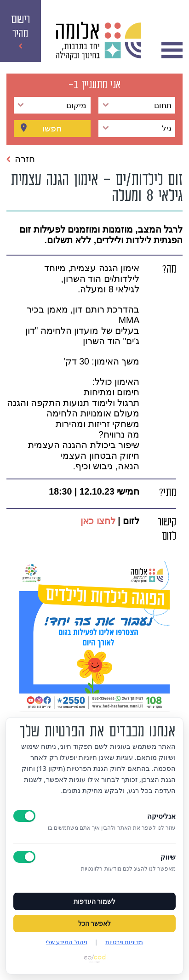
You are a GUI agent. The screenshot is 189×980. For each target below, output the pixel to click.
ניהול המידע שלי (67, 942)
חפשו (52, 128)
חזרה (21, 159)
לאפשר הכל (95, 923)
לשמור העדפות (95, 901)
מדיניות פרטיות (124, 942)
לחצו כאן (98, 521)
